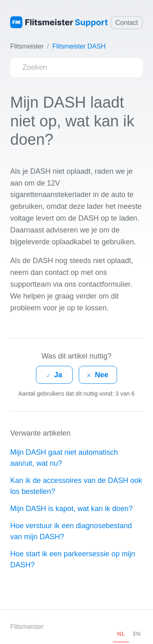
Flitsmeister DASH (79, 46)
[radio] (54, 375)
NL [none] (121, 634)
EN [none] (137, 634)
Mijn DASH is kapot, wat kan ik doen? (71, 509)
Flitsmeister (27, 46)
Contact (127, 23)
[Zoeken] (76, 67)
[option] (137, 635)
